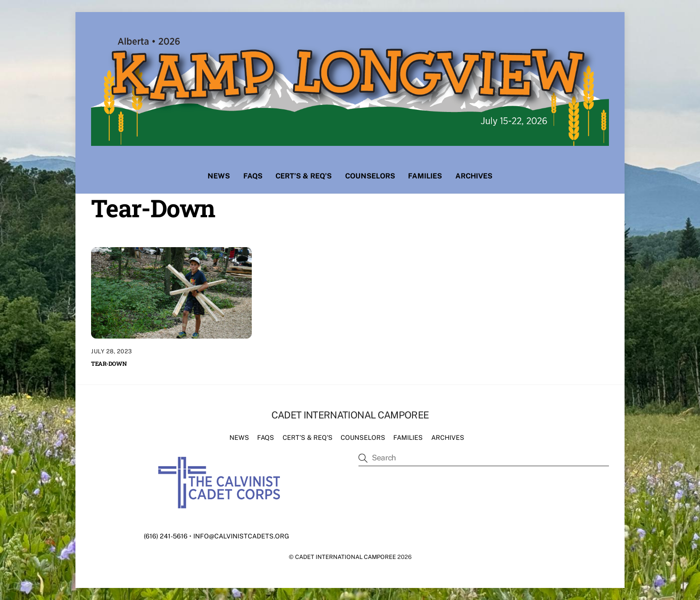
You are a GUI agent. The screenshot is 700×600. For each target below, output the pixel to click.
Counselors (370, 176)
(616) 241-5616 (166, 536)
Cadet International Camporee (346, 557)
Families (425, 176)
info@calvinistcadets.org (241, 536)
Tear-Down (109, 364)
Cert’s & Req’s (304, 176)
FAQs (253, 176)
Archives (474, 176)
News (219, 176)
